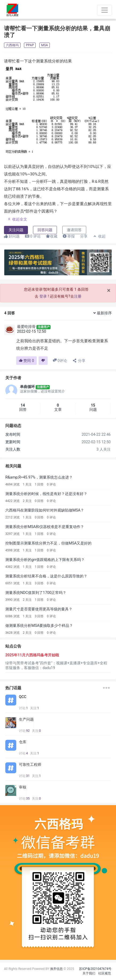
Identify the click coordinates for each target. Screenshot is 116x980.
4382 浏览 (13, 567)
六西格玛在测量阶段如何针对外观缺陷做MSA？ (45, 510)
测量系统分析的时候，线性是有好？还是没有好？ (46, 494)
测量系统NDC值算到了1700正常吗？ (36, 593)
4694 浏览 (13, 484)
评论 (33, 236)
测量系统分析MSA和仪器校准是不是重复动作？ (45, 527)
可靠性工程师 (30, 764)
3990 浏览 (13, 600)
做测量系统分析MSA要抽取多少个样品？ (39, 626)
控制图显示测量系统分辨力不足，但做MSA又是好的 (49, 543)
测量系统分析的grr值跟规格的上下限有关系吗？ (45, 560)
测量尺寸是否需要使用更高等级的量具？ (39, 609)
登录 (43, 296)
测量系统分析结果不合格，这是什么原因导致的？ (46, 576)
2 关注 (27, 501)
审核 (23, 787)
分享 (84, 236)
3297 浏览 (13, 534)
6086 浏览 (13, 616)
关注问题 (16, 230)
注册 (78, 296)
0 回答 (39, 501)
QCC (23, 697)
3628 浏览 (13, 633)
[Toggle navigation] (105, 10)
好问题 (12, 236)
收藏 (52, 236)
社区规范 (105, 973)
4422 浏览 (13, 501)
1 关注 (27, 484)
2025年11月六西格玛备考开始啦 (32, 655)
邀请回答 (74, 230)
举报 (69, 236)
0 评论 (51, 484)
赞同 (26, 361)
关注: (35, 708)
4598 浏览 (13, 550)
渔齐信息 (56, 969)
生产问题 (26, 719)
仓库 (23, 742)
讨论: (23, 708)
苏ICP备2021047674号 (95, 969)
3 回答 (39, 583)
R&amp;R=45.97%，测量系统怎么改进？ (39, 477)
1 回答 (39, 484)
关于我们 (89, 973)
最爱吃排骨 (26, 327)
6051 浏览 (13, 583)
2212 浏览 (13, 517)
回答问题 (45, 230)
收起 (99, 236)
